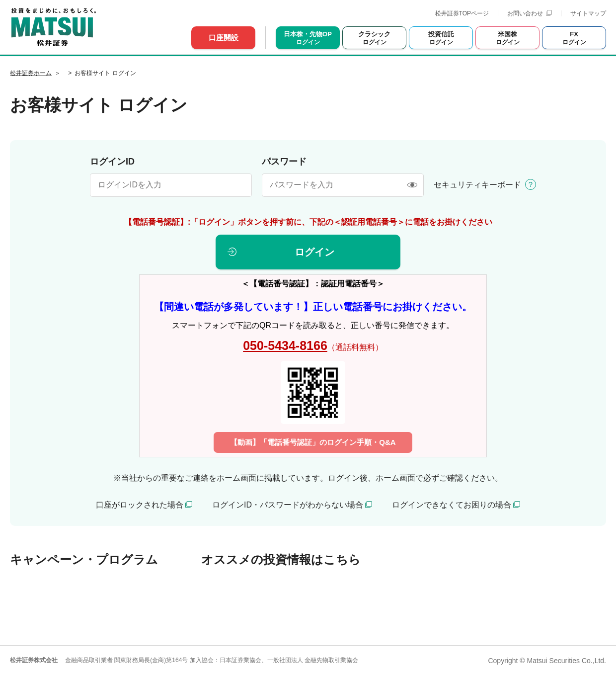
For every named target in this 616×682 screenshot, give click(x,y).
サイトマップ (588, 13)
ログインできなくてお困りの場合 (452, 505)
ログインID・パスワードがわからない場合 (288, 505)
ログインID (112, 162)
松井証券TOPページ (462, 13)
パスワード (284, 162)
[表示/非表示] (412, 185)
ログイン (314, 252)
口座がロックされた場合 (140, 505)
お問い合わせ (530, 13)
